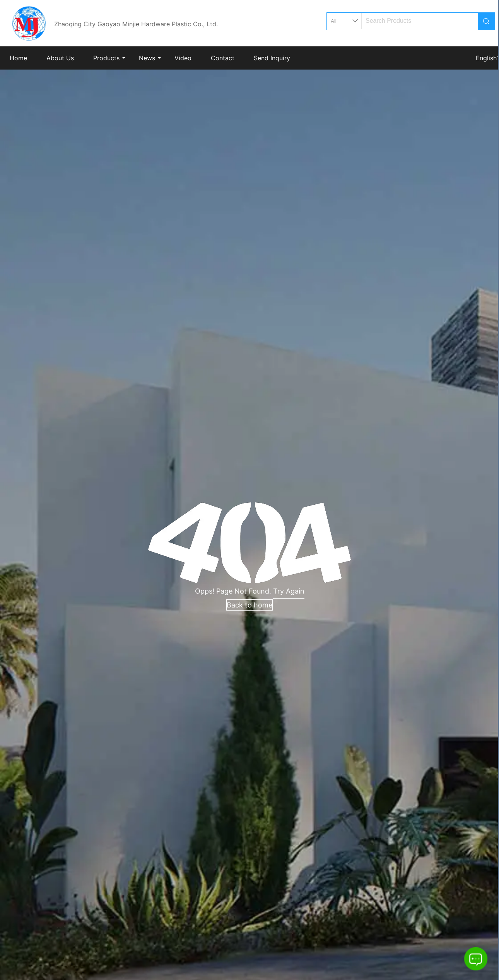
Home (18, 58)
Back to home (249, 605)
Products (106, 58)
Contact (223, 58)
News (147, 58)
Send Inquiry (272, 58)
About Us (60, 58)
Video (183, 58)
